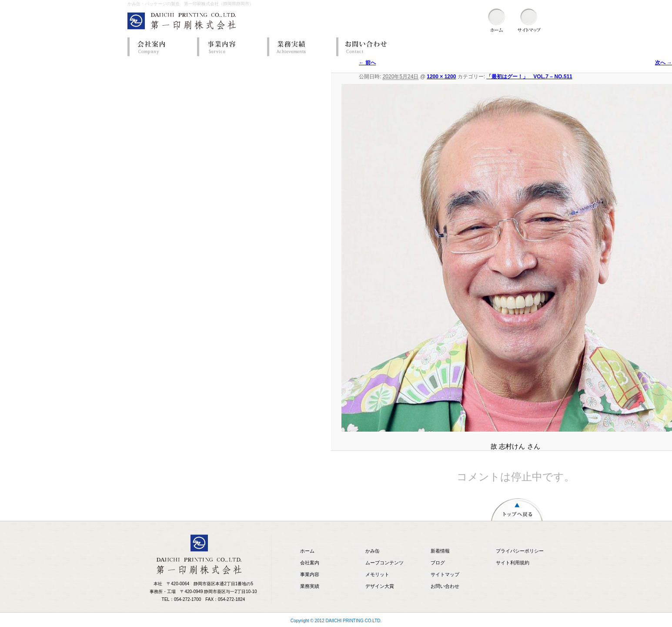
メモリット (377, 574)
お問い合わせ (369, 47)
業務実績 (299, 47)
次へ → (664, 63)
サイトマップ (445, 574)
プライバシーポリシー (520, 551)
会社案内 (160, 47)
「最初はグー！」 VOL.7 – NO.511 (529, 77)
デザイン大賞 (380, 586)
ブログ (438, 563)
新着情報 (440, 551)
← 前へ (367, 63)
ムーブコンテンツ (384, 563)
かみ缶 (373, 551)
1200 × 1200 (441, 77)
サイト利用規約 (513, 563)
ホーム (307, 551)
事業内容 (230, 47)
